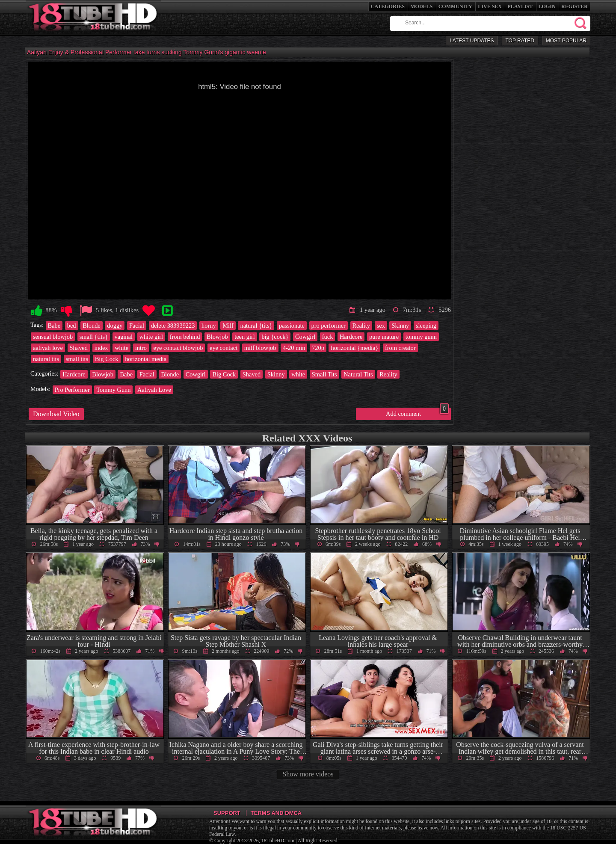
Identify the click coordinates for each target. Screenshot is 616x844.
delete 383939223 (173, 326)
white (121, 348)
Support (227, 813)
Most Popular (566, 41)
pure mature (384, 337)
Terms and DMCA (276, 813)
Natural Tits (358, 374)
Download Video (56, 414)
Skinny (400, 326)
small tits (77, 359)
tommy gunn (421, 337)
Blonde (92, 326)
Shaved (79, 348)
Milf (228, 326)
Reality (361, 326)
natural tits (46, 359)
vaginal (124, 337)
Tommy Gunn (113, 390)
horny (209, 326)
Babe (54, 326)
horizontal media (146, 359)
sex (381, 326)
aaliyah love (48, 348)
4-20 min (294, 348)
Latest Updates (472, 41)
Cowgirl (305, 337)
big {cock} (275, 337)
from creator (400, 348)
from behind (185, 337)
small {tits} (94, 337)
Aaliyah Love (154, 390)
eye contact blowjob (178, 348)
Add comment (417, 412)
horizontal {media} (354, 348)
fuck (328, 337)
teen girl (245, 337)
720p (318, 348)
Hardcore (351, 337)
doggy (115, 326)
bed (72, 326)
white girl (151, 337)
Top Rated (520, 41)
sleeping (426, 326)
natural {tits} (256, 326)
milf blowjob (260, 348)
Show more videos (308, 774)
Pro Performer (72, 390)
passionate (292, 326)
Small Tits (324, 374)
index (101, 348)
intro (141, 348)
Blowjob (217, 337)
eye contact (224, 348)
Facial (137, 326)
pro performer (329, 326)
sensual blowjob (53, 337)
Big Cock (107, 359)
